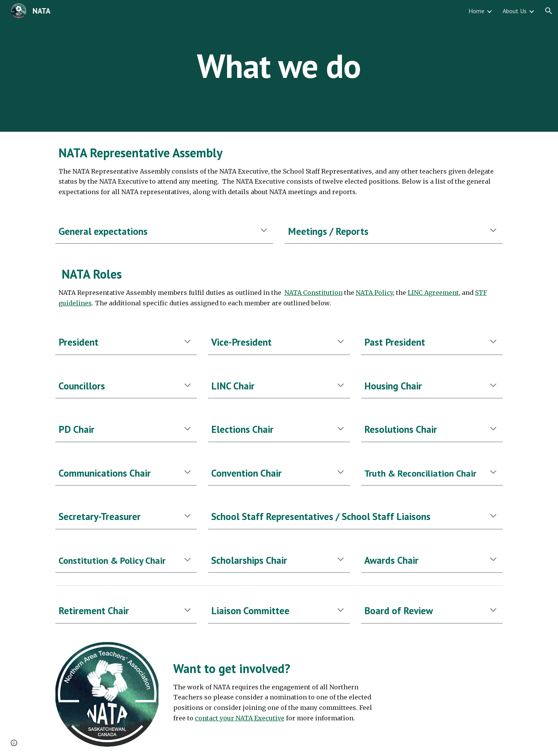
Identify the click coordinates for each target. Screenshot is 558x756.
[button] (549, 11)
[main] (279, 66)
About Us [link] (515, 11)
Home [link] (476, 11)
